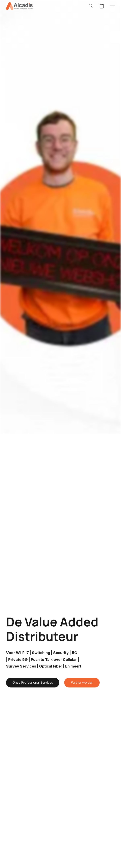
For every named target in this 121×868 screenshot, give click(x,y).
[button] (20, 6)
